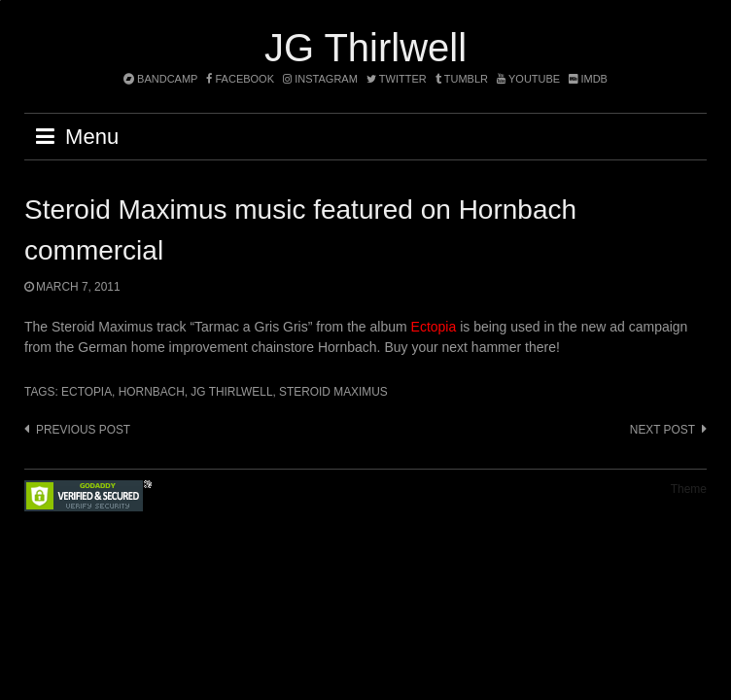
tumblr (463, 79)
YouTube (528, 79)
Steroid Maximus (333, 392)
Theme (689, 489)
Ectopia (434, 327)
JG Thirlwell (365, 48)
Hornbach (152, 392)
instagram (320, 79)
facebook (240, 79)
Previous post (83, 430)
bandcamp (160, 79)
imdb (588, 79)
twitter (397, 79)
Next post (662, 430)
